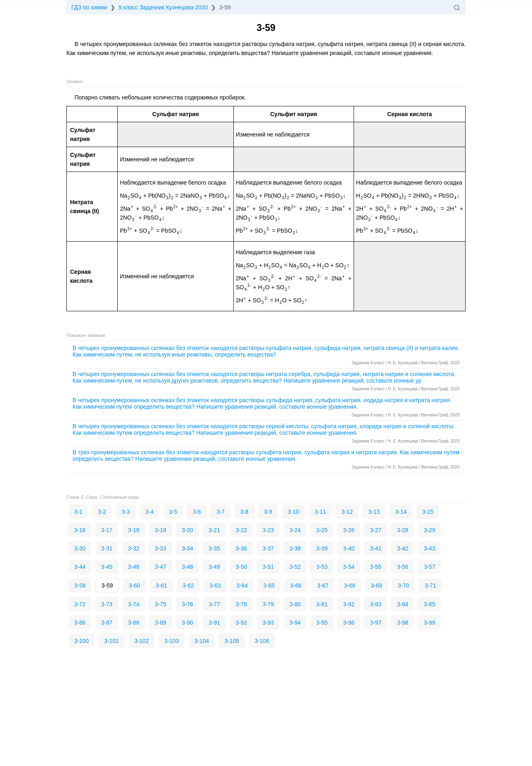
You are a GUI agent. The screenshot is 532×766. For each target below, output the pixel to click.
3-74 (134, 604)
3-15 (428, 512)
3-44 (80, 567)
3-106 (262, 641)
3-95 (322, 623)
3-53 (322, 567)
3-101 (112, 641)
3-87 (107, 623)
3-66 (296, 586)
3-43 (429, 548)
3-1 (78, 512)
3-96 (349, 623)
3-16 (80, 530)
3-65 (269, 586)
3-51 (268, 567)
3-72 (80, 604)
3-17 (107, 530)
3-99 (429, 623)
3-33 (160, 548)
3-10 (293, 512)
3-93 (268, 623)
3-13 (374, 512)
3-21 (214, 530)
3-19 (160, 530)
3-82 (349, 604)
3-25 (322, 530)
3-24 (295, 530)
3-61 (161, 586)
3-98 (402, 623)
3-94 (295, 623)
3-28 (402, 530)
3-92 (241, 623)
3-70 (403, 586)
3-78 (241, 604)
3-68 (350, 586)
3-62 (188, 586)
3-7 (220, 512)
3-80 (295, 604)
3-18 (134, 530)
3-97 (376, 623)
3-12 (347, 512)
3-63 (215, 586)
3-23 (268, 530)
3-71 (430, 586)
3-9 (268, 512)
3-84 (402, 604)
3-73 (107, 604)
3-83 (376, 604)
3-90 (187, 623)
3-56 (402, 567)
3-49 (214, 567)
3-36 (241, 548)
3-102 (142, 641)
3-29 (429, 530)
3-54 (349, 567)
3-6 (197, 512)
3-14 (401, 512)
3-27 (376, 530)
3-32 (134, 548)
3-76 (187, 604)
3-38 (295, 548)
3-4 (149, 512)
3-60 (134, 586)
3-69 (376, 586)
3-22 (241, 530)
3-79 (268, 604)
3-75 (160, 604)
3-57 (429, 567)
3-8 (244, 512)
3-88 (134, 623)
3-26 (349, 530)
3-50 (241, 567)
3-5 (173, 512)
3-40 (349, 548)
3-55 (376, 567)
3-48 (187, 567)
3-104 (202, 641)
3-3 (125, 512)
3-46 (134, 567)
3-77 (214, 604)
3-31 (107, 548)
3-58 (80, 586)
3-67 (323, 586)
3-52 (295, 567)
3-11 (320, 512)
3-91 (214, 623)
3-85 (429, 604)
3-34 (187, 548)
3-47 (160, 567)
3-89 (160, 623)
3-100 (81, 641)
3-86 (80, 623)
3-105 (232, 641)
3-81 (322, 604)
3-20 (187, 530)
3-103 (171, 641)
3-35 (214, 548)
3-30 (80, 548)
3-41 (376, 548)
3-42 (402, 548)
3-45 (107, 567)
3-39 (322, 548)
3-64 (242, 586)
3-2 (102, 512)
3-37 (268, 548)
